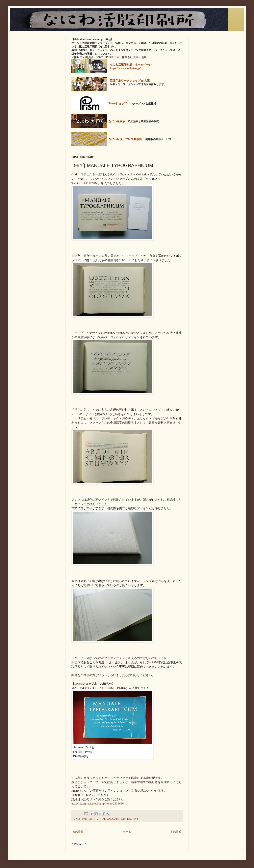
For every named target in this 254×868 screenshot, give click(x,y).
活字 (136, 819)
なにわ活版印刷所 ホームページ (131, 65)
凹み (130, 819)
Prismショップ (118, 103)
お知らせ (87, 819)
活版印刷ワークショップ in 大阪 (130, 81)
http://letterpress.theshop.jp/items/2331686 (98, 803)
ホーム (127, 832)
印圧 (123, 819)
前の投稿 (176, 832)
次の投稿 (78, 832)
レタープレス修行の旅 (107, 819)
